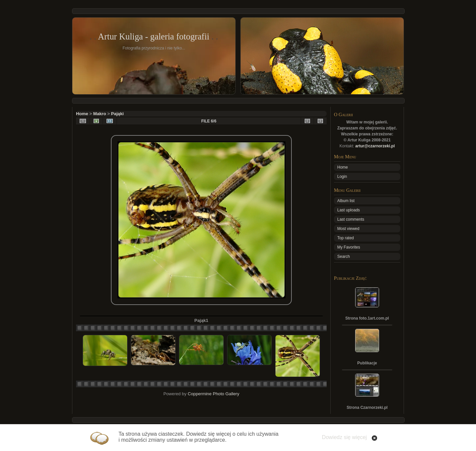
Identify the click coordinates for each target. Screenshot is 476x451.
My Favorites (349, 247)
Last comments (351, 219)
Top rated (346, 238)
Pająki (118, 114)
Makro (100, 114)
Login (342, 177)
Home (82, 114)
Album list (346, 201)
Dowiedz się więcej (344, 437)
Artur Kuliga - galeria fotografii (154, 37)
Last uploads (349, 210)
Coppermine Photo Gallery (213, 394)
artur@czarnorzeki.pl (375, 146)
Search (344, 257)
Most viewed (348, 229)
